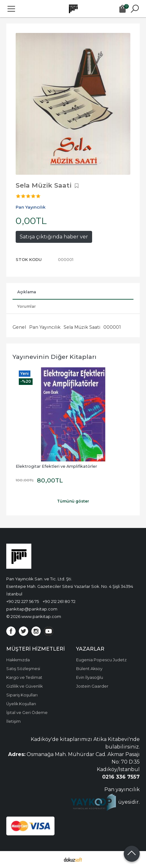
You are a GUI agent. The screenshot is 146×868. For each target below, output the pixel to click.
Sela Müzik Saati (82, 327)
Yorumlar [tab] (26, 306)
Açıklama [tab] (27, 292)
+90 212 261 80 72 (59, 601)
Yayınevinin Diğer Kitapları (55, 357)
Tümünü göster (73, 501)
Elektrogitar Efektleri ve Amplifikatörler (56, 466)
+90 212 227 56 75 (23, 601)
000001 (112, 327)
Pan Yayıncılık (45, 327)
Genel (19, 327)
